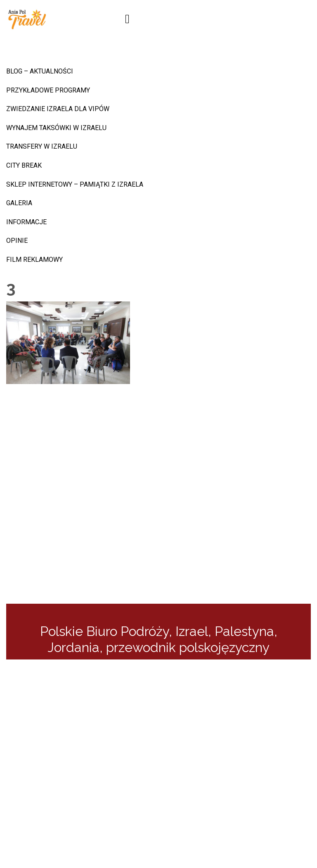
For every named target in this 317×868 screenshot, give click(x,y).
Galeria (19, 203)
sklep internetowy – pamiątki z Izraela (75, 184)
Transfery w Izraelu (42, 146)
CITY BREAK (24, 165)
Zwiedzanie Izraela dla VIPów (58, 109)
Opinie (17, 241)
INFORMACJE (26, 222)
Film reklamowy (34, 260)
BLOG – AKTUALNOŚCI (40, 71)
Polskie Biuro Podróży (104, 631)
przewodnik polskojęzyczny (188, 647)
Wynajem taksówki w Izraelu (56, 128)
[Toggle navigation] (127, 19)
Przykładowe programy (48, 90)
